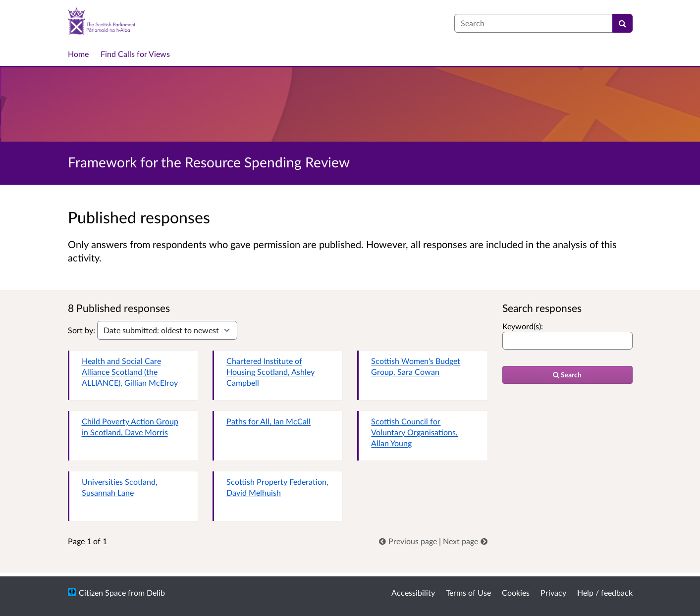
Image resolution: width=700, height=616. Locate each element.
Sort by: (81, 330)
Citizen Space (102, 592)
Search (567, 375)
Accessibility (413, 592)
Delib (156, 592)
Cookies (516, 592)
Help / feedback (605, 592)
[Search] (622, 23)
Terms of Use (468, 592)
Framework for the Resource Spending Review (209, 162)
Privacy (553, 592)
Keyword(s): (523, 326)
